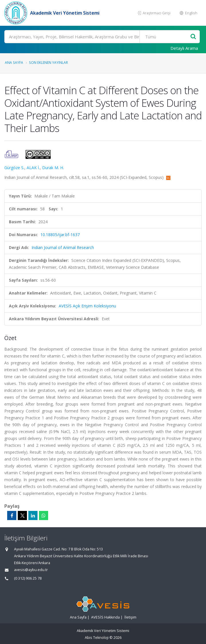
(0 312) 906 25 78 (28, 578)
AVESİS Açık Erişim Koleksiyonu (87, 306)
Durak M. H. (53, 168)
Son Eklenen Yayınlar (48, 62)
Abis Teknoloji (97, 638)
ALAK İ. (33, 168)
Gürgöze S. (14, 168)
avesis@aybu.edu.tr (31, 570)
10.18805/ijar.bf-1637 (60, 235)
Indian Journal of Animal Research (63, 247)
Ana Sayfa (14, 62)
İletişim (130, 617)
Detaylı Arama (184, 48)
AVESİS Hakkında (105, 617)
